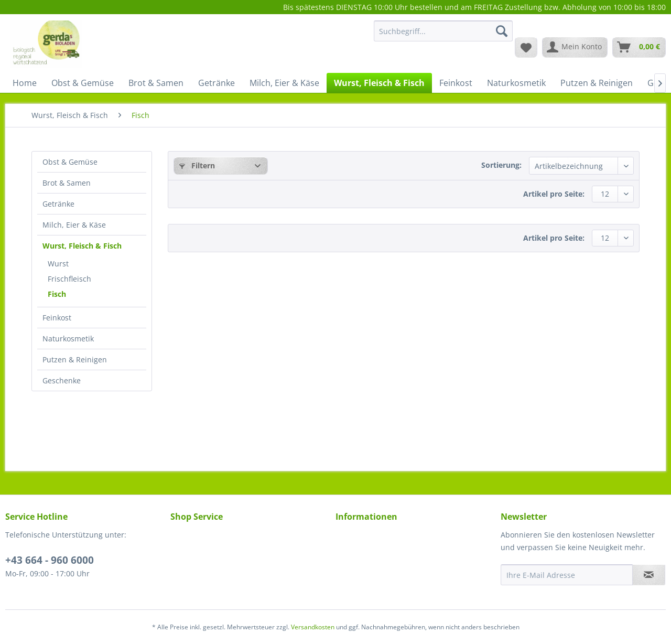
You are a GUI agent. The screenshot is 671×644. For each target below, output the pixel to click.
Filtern (197, 165)
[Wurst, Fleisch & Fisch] (379, 83)
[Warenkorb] (639, 47)
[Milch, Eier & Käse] (284, 83)
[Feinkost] (456, 83)
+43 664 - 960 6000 (50, 560)
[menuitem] (443, 36)
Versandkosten (313, 627)
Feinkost (57, 318)
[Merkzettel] (526, 47)
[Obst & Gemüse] (83, 83)
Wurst (58, 264)
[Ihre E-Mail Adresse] (567, 575)
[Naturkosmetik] (516, 83)
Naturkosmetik (68, 339)
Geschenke (62, 380)
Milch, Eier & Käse (74, 225)
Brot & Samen (67, 183)
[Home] (25, 83)
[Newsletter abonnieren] (649, 575)
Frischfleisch (69, 279)
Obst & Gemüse (70, 162)
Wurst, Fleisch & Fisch (82, 246)
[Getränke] (217, 83)
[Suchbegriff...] (443, 31)
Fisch (57, 294)
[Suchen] (502, 31)
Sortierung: (501, 165)
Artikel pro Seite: (554, 194)
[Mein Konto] (575, 47)
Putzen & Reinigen (75, 359)
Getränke (58, 204)
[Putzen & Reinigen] (597, 83)
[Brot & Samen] (156, 83)
